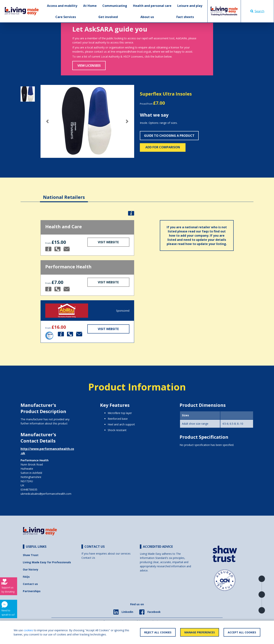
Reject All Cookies (158, 632)
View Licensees (89, 66)
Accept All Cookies (242, 632)
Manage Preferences (200, 632)
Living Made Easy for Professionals (47, 562)
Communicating (115, 6)
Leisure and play (190, 6)
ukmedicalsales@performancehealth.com (46, 494)
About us (147, 17)
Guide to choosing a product (169, 136)
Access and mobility (62, 6)
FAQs (26, 577)
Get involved (108, 17)
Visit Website (108, 242)
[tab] (64, 194)
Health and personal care (152, 6)
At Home (90, 6)
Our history (31, 569)
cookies (28, 630)
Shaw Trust (31, 555)
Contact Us (88, 558)
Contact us (30, 584)
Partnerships (32, 591)
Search (257, 11)
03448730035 (29, 490)
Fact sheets (185, 17)
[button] (48, 121)
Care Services (66, 17)
